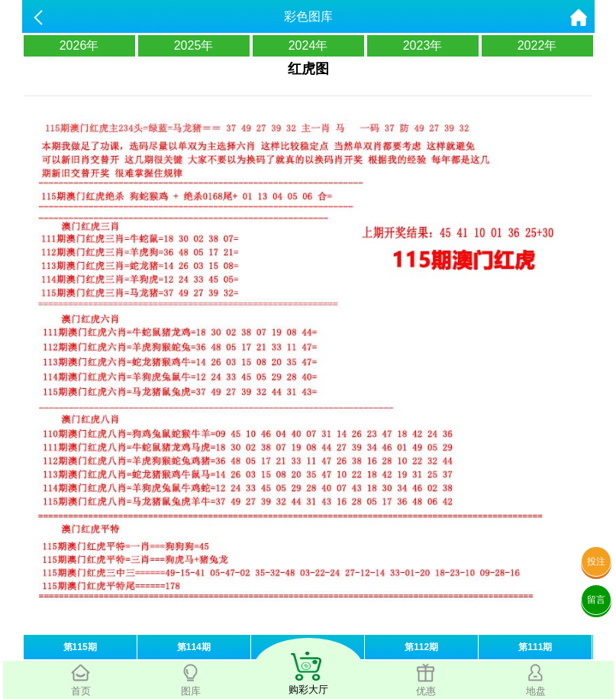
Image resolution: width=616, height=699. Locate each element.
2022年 (537, 45)
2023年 (423, 45)
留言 (596, 600)
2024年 (308, 45)
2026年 (79, 45)
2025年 (194, 45)
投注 (596, 561)
